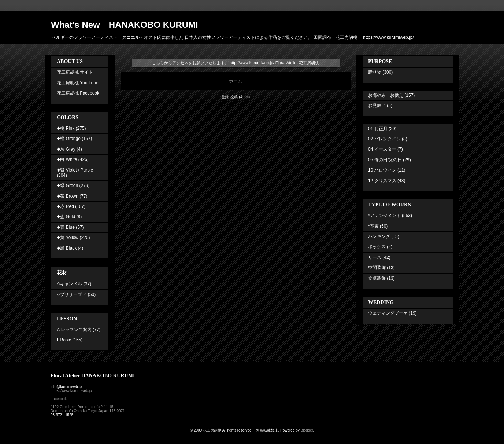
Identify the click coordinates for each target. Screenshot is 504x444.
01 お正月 (378, 129)
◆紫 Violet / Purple (75, 170)
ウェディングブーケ (388, 313)
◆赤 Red (65, 206)
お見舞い (377, 106)
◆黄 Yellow (68, 238)
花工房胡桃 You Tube (78, 83)
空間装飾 (377, 268)
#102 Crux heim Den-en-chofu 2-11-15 (82, 407)
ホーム (236, 81)
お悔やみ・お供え (386, 95)
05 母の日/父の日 (385, 160)
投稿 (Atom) (240, 97)
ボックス (377, 247)
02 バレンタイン (384, 139)
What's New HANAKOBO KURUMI (125, 25)
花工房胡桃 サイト (75, 72)
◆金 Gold (66, 217)
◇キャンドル (69, 284)
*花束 (373, 226)
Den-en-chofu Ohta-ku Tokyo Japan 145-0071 (88, 411)
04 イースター (382, 149)
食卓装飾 (377, 278)
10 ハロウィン (382, 170)
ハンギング (379, 236)
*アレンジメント (384, 216)
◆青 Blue (66, 227)
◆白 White (67, 159)
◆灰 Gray (66, 149)
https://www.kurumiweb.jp (71, 391)
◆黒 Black (67, 248)
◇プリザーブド (72, 294)
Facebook (59, 399)
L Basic (64, 340)
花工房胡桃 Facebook (78, 93)
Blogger (307, 430)
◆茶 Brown (68, 196)
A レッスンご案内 (74, 330)
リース (375, 257)
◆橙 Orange (69, 139)
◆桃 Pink (66, 128)
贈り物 (375, 72)
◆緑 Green (67, 186)
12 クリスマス (382, 181)
